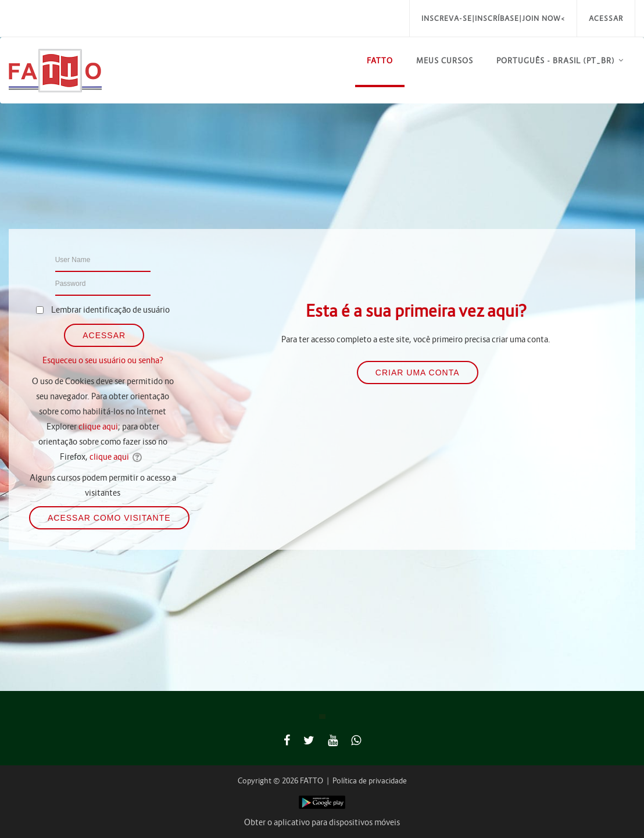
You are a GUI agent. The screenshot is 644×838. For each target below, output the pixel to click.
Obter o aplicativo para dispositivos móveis (322, 822)
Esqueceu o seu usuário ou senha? (103, 360)
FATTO (380, 61)
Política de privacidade (370, 781)
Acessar (606, 18)
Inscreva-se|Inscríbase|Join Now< (493, 18)
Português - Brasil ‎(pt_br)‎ (556, 61)
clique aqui (98, 427)
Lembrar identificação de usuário (110, 310)
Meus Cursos (445, 61)
